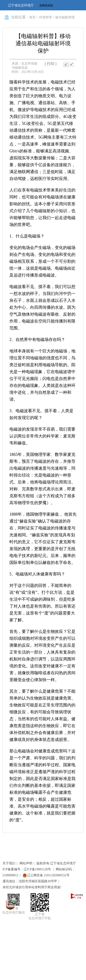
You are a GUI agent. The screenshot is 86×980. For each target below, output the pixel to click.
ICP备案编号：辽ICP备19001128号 (27, 869)
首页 (32, 17)
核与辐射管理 (65, 17)
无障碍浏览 (46, 6)
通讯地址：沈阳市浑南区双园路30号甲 (30, 881)
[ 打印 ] (51, 64)
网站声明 (26, 863)
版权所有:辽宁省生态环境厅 (56, 863)
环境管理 (45, 17)
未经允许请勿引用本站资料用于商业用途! (32, 887)
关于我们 (9, 863)
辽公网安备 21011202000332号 (46, 875)
